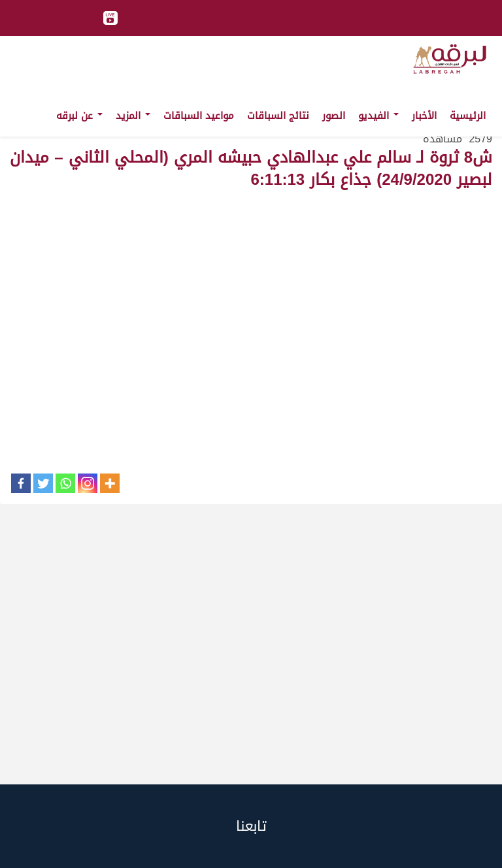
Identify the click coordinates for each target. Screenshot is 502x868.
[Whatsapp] (65, 483)
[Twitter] (43, 483)
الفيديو (378, 116)
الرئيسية (468, 116)
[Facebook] (21, 483)
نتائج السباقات (278, 116)
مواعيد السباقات (199, 116)
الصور (334, 116)
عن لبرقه (79, 116)
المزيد (133, 116)
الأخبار (424, 116)
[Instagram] (88, 483)
